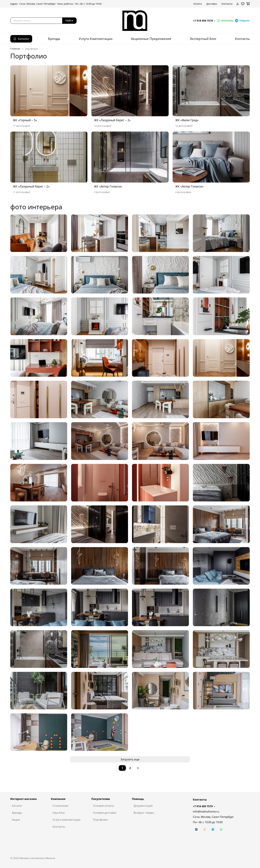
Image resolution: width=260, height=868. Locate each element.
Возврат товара (144, 813)
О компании (60, 806)
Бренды (54, 39)
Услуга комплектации (66, 820)
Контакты (227, 4)
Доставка (212, 4)
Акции (16, 820)
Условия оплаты (104, 806)
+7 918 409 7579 (203, 21)
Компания (58, 799)
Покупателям (101, 799)
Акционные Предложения (151, 39)
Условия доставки (105, 813)
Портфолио (100, 820)
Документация (143, 806)
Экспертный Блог (203, 39)
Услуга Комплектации (96, 39)
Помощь (138, 799)
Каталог (17, 806)
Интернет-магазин (24, 799)
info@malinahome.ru (206, 812)
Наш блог (59, 813)
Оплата (198, 4)
